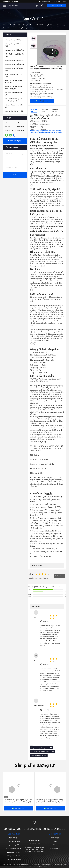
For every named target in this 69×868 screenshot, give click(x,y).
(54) (13, 75)
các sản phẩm (12, 25)
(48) (14, 69)
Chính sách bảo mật (55, 849)
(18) (14, 81)
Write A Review (59, 576)
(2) (14, 106)
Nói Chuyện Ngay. (57, 6)
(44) (13, 100)
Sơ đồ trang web (55, 845)
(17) (13, 40)
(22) (14, 94)
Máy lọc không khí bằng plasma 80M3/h (43, 752)
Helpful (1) (46, 622)
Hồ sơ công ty (55, 838)
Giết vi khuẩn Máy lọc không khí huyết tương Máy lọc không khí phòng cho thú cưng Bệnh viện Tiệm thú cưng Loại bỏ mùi (18, 801)
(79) (14, 50)
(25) (15, 60)
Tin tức (55, 841)
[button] (12, 790)
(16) (15, 55)
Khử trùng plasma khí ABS (39, 755)
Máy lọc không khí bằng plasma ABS (42, 748)
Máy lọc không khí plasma (26, 25)
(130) (13, 45)
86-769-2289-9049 (60, 1)
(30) (14, 88)
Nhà (4, 25)
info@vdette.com (45, 1)
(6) (14, 64)
